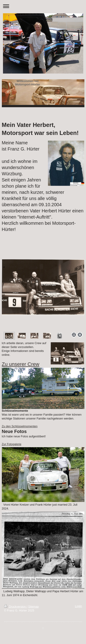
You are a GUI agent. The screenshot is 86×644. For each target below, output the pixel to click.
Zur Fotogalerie (12, 444)
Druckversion (15, 607)
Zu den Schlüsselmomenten (20, 426)
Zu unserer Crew (21, 364)
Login (79, 606)
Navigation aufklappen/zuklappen (43, 6)
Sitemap (33, 607)
